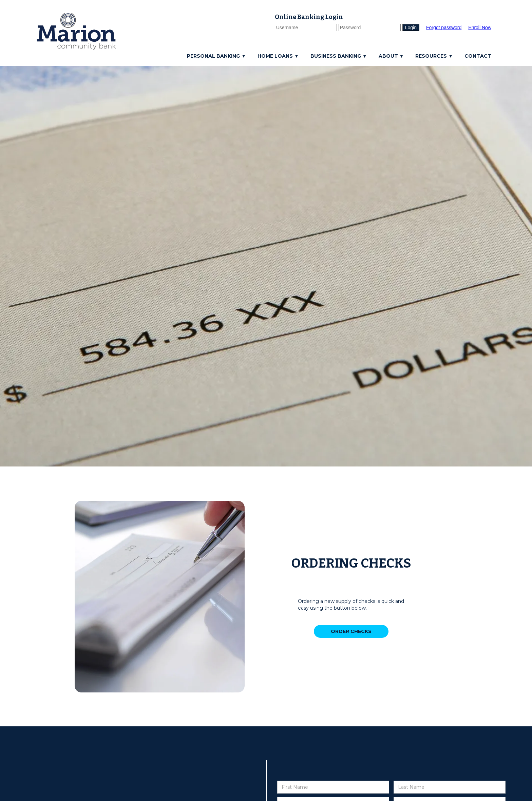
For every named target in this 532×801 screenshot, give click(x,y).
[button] (218, 56)
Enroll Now (480, 27)
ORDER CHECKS (351, 631)
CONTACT (478, 56)
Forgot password (444, 27)
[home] (76, 31)
